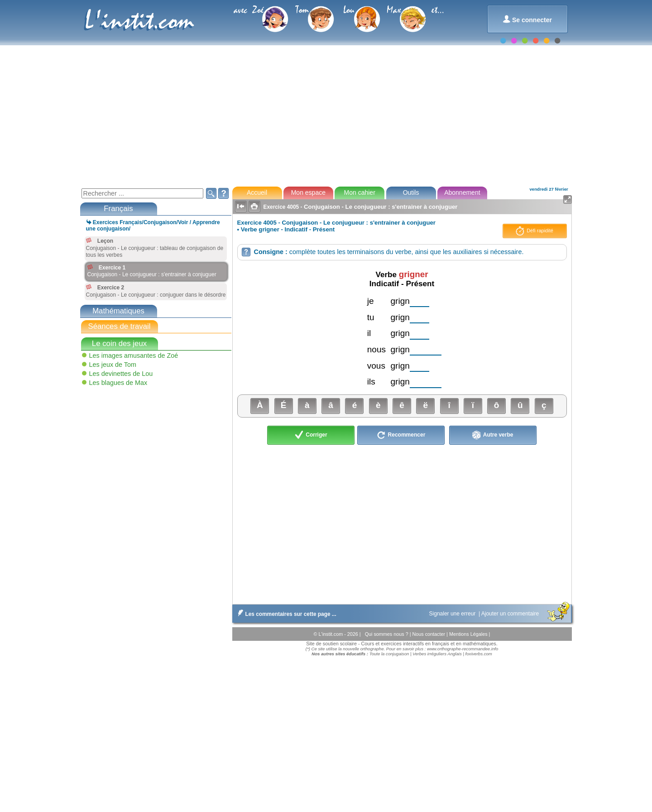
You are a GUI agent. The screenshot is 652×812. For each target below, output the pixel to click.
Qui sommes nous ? (387, 634)
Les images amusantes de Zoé (134, 356)
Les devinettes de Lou (121, 374)
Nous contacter (429, 634)
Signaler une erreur (453, 614)
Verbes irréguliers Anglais (437, 654)
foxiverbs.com (479, 654)
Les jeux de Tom (113, 365)
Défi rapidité (535, 231)
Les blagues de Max (118, 383)
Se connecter (527, 19)
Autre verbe (493, 435)
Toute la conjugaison (389, 654)
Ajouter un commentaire (511, 614)
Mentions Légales (469, 634)
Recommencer (401, 435)
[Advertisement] (326, 115)
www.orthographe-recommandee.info (463, 649)
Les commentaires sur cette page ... (285, 614)
